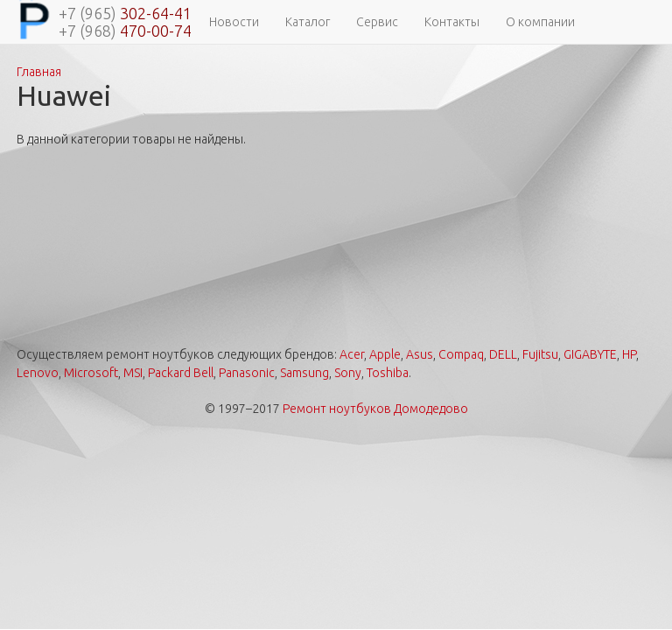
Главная (39, 72)
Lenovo (38, 373)
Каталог (308, 22)
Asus (420, 354)
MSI (133, 373)
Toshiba (388, 373)
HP (629, 354)
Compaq (461, 354)
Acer (352, 354)
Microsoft (91, 373)
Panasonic (247, 373)
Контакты (452, 22)
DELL (503, 354)
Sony (348, 373)
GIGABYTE (590, 354)
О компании (540, 22)
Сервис (377, 22)
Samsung (304, 373)
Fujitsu (540, 354)
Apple (385, 354)
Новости (234, 22)
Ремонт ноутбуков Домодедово (375, 409)
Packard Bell (181, 373)
